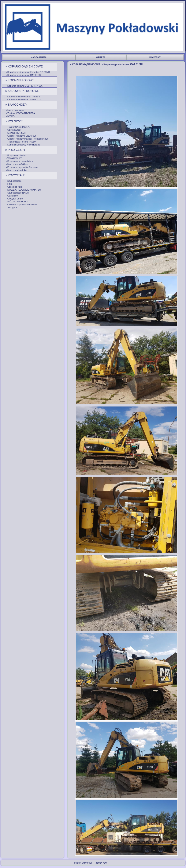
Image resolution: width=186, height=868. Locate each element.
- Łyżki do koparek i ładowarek (22, 205)
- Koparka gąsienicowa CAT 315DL (24, 75)
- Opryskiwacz (13, 130)
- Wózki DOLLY (14, 158)
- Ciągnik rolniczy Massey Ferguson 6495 (27, 139)
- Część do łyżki (14, 187)
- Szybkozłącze (14, 181)
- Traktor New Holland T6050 (21, 142)
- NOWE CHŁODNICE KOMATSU (23, 190)
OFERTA (101, 57)
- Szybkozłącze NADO (17, 193)
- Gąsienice (12, 196)
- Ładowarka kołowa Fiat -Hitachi (23, 97)
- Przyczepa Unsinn (16, 155)
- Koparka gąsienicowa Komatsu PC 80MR (28, 72)
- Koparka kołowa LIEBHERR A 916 (24, 86)
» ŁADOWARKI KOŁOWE (23, 91)
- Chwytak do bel (15, 199)
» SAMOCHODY (17, 105)
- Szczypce (12, 207)
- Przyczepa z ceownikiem (19, 161)
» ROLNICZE (14, 121)
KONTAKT (155, 57)
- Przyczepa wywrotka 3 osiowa (22, 167)
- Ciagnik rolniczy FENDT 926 (21, 136)
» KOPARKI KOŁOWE (20, 80)
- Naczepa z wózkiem (17, 164)
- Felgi (9, 184)
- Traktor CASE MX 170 (18, 127)
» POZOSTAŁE (16, 175)
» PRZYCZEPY (16, 150)
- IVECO (10, 116)
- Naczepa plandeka (16, 170)
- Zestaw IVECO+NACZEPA (20, 113)
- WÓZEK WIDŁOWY (17, 202)
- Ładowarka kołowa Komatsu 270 (23, 100)
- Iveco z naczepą (15, 110)
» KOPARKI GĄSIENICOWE (24, 66)
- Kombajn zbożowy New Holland (23, 145)
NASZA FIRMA (39, 57)
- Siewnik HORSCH (16, 133)
